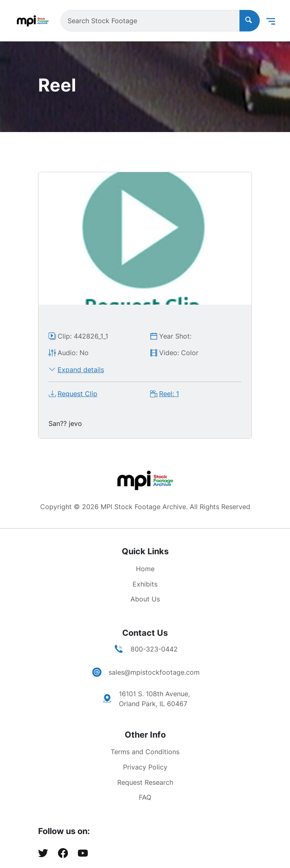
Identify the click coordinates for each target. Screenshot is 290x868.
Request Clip (77, 394)
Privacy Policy (145, 767)
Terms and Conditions (145, 752)
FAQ (145, 797)
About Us (145, 599)
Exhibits (145, 584)
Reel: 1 (169, 394)
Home (145, 569)
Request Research (145, 782)
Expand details (81, 370)
